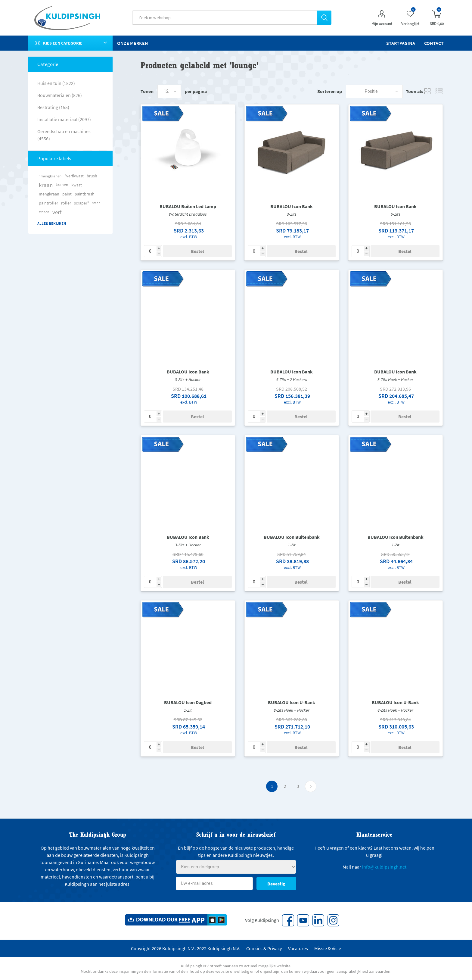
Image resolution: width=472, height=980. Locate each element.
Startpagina (401, 43)
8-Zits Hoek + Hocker (395, 379)
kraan (46, 185)
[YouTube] (303, 920)
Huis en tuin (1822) (56, 83)
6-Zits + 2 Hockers (292, 379)
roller (66, 203)
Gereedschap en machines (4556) (64, 135)
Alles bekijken (52, 224)
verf (57, 212)
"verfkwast (74, 176)
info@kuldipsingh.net (384, 867)
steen (96, 203)
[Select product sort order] (374, 91)
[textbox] (225, 18)
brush (92, 176)
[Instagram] (333, 920)
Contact (434, 43)
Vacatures (298, 948)
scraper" (82, 203)
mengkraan (49, 194)
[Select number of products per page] (169, 91)
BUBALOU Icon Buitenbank (292, 537)
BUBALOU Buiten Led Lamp (188, 206)
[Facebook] (288, 920)
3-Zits (292, 214)
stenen (44, 212)
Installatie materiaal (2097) (64, 119)
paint (67, 194)
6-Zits (396, 214)
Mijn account (382, 24)
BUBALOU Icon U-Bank (292, 702)
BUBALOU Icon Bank (292, 206)
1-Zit (292, 545)
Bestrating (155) (53, 107)
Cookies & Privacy (264, 948)
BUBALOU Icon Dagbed (188, 702)
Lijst (439, 91)
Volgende (311, 786)
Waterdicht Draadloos (188, 214)
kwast (77, 185)
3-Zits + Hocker (188, 379)
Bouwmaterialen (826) (60, 95)
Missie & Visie (328, 948)
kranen (62, 185)
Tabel (428, 91)
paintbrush (85, 194)
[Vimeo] (318, 920)
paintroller (48, 203)
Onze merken (133, 43)
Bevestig (276, 884)
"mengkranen (50, 176)
